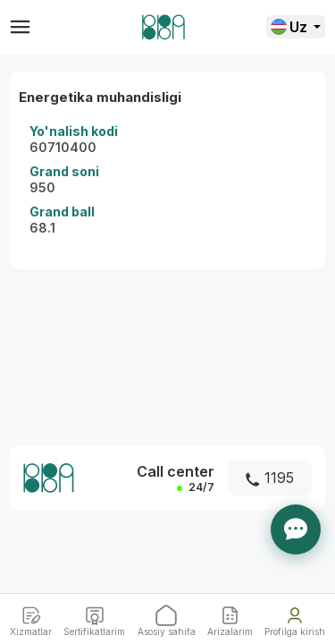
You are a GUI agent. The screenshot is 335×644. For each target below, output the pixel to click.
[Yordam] (296, 530)
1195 (270, 478)
